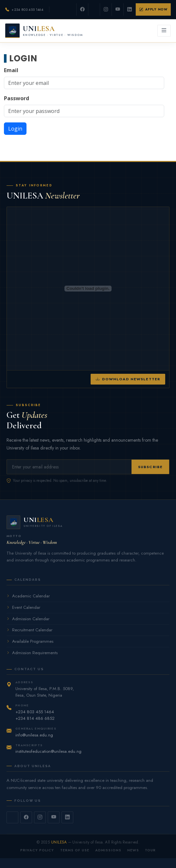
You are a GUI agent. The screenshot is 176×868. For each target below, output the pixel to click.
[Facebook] (82, 9)
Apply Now (153, 9)
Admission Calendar (28, 619)
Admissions (108, 850)
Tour (150, 850)
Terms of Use (75, 850)
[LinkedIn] (130, 9)
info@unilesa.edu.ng (34, 735)
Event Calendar (23, 607)
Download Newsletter (128, 379)
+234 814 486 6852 (35, 718)
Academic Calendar (28, 596)
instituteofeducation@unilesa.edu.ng (48, 751)
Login (15, 129)
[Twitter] (94, 9)
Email (11, 70)
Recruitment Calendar (29, 630)
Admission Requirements (32, 653)
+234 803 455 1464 (27, 9)
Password (17, 98)
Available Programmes (30, 641)
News (133, 850)
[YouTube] (118, 9)
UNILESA (59, 842)
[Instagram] (106, 9)
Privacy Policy (37, 850)
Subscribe (150, 467)
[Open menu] (164, 31)
